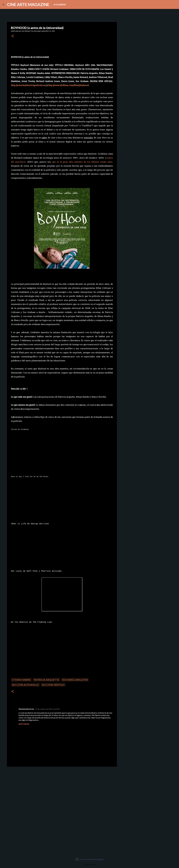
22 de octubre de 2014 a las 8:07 (48, 709)
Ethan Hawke (21, 680)
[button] (12, 36)
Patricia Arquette (47, 680)
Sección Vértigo (53, 685)
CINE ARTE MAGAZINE (28, 4)
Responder (24, 724)
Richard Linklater (75, 680)
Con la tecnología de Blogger (90, 859)
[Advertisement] (25, 786)
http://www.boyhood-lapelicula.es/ (28, 85)
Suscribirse (60, 4)
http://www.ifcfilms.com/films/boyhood (68, 85)
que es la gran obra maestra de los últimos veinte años (82, 162)
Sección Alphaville (25, 685)
